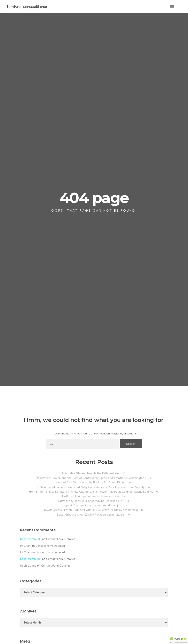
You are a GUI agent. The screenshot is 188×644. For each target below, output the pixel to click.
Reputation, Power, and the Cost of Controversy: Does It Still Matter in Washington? (91, 478)
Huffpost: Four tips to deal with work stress (91, 496)
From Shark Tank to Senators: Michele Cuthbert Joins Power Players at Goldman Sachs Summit (91, 492)
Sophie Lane (28, 566)
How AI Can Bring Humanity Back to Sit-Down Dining (91, 482)
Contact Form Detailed (61, 539)
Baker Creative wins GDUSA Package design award (91, 515)
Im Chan (25, 546)
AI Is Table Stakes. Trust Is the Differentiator (91, 473)
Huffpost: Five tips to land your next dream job (91, 505)
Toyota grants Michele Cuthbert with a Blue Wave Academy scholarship (91, 510)
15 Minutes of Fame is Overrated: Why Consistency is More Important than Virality (91, 487)
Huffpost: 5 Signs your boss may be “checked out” (91, 501)
